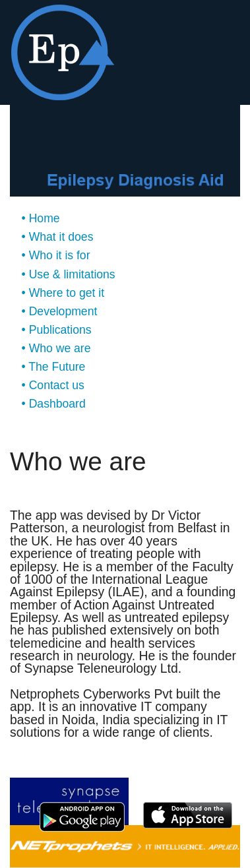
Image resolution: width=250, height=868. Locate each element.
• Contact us (53, 385)
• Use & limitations (69, 274)
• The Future (54, 367)
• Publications (57, 330)
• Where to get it (63, 293)
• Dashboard (54, 404)
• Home (41, 218)
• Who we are (56, 348)
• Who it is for (56, 255)
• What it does (58, 237)
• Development (60, 311)
